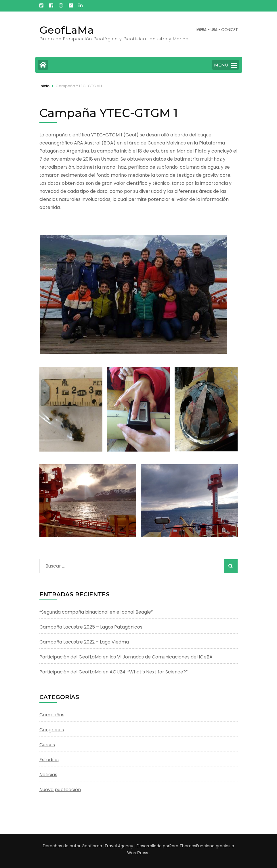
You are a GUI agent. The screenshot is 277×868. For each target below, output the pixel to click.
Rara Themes (183, 846)
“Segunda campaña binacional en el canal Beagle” (96, 612)
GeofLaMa (67, 30)
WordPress (138, 853)
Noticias (48, 775)
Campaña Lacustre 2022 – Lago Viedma (84, 642)
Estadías (49, 760)
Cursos (47, 745)
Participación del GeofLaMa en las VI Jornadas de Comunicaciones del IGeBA (126, 657)
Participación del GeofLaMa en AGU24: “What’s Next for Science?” (113, 672)
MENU (225, 65)
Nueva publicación (60, 790)
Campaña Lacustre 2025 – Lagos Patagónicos (91, 627)
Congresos (52, 730)
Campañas (52, 715)
